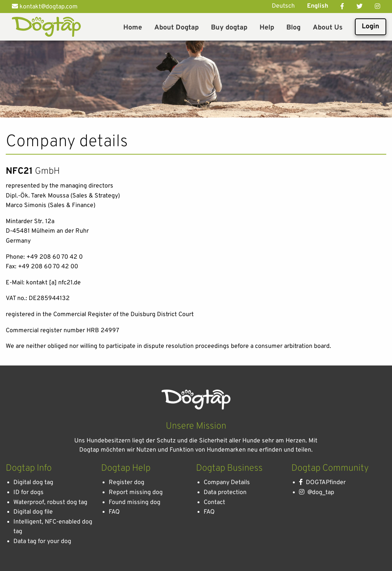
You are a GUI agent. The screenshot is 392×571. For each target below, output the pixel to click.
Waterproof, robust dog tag (50, 502)
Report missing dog (136, 493)
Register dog (127, 483)
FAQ (114, 512)
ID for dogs (29, 493)
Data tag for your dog (42, 542)
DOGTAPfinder (322, 483)
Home (133, 28)
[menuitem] (133, 27)
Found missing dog (135, 502)
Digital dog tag (33, 483)
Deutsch (283, 6)
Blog (293, 28)
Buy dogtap (229, 28)
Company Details (227, 483)
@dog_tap (317, 493)
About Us (328, 28)
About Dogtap (176, 28)
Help (267, 28)
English (318, 6)
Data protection (225, 493)
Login (371, 27)
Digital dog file (33, 512)
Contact (214, 502)
